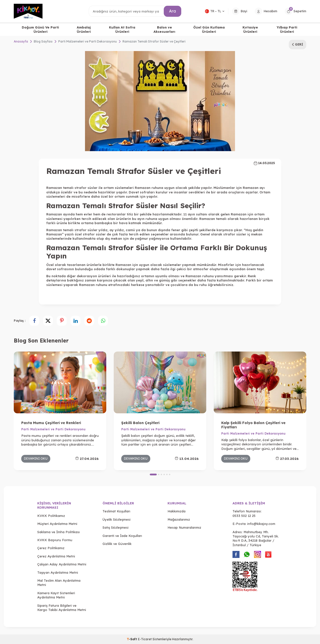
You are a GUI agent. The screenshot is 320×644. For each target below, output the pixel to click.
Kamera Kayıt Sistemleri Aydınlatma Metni (56, 595)
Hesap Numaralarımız (184, 527)
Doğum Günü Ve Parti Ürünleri (40, 29)
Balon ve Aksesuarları (164, 29)
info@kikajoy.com (261, 524)
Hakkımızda (176, 511)
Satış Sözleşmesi (115, 527)
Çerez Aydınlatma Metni (56, 556)
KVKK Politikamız (51, 516)
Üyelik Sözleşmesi (116, 519)
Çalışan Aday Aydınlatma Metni (62, 564)
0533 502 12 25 (244, 516)
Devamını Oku (36, 458)
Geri (297, 44)
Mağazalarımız (179, 519)
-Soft (132, 639)
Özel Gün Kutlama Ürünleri (209, 29)
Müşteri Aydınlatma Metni (57, 524)
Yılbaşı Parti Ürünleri (287, 29)
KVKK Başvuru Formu (55, 540)
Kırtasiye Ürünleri (250, 29)
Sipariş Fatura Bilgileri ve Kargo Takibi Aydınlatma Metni (62, 608)
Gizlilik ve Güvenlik (117, 544)
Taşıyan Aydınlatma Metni (58, 572)
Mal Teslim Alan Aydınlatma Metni (59, 583)
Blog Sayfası (43, 41)
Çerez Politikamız (51, 548)
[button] (153, 474)
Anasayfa (21, 41)
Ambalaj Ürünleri (84, 29)
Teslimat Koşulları (116, 511)
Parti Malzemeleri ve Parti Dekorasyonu (87, 41)
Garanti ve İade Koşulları (122, 536)
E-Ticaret (145, 639)
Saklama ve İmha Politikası (58, 532)
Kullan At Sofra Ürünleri (122, 29)
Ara (172, 11)
